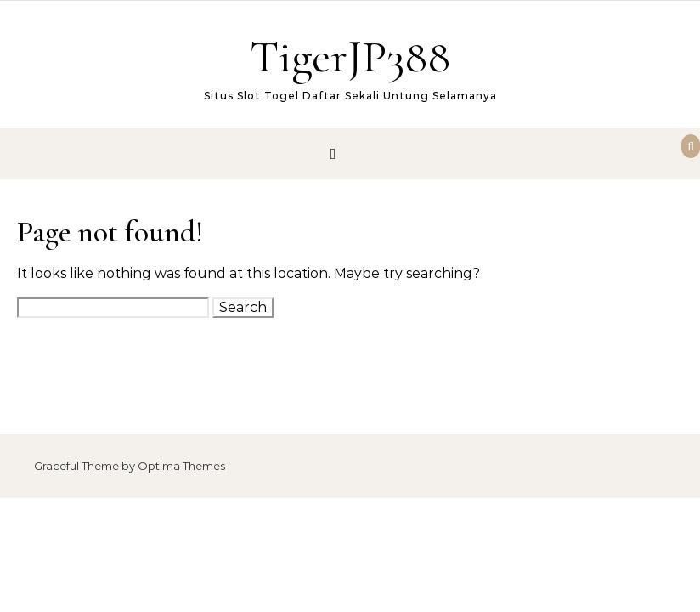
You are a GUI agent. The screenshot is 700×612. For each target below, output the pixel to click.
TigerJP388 (350, 57)
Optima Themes (181, 466)
